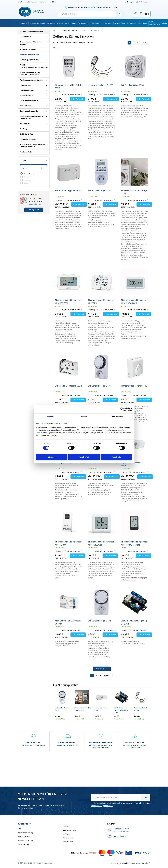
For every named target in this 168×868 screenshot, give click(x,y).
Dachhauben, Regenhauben (29, 111)
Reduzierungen (25, 85)
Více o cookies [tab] (118, 416)
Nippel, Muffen (25, 124)
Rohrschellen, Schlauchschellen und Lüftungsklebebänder (33, 146)
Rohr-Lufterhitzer (26, 106)
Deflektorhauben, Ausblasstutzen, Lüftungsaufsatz (32, 117)
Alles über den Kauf (31, 2)
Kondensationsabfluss (28, 49)
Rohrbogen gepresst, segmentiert (32, 80)
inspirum (127, 863)
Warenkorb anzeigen (70, 830)
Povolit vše (116, 457)
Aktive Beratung (34, 742)
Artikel (20, 2)
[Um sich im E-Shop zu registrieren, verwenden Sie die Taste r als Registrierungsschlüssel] (145, 2)
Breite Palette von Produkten (101, 742)
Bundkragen (24, 129)
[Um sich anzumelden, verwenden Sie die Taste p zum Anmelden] (131, 2)
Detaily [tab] (84, 416)
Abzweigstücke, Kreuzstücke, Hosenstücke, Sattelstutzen (30, 74)
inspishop (146, 863)
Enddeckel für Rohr (27, 134)
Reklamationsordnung (25, 833)
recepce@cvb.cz (35, 204)
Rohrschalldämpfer (27, 96)
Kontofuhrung (67, 834)
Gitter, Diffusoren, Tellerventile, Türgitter (31, 43)
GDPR (52, 2)
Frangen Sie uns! (68, 842)
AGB (19, 829)
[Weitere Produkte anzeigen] (102, 669)
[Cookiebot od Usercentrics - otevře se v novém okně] (122, 409)
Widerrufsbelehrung (25, 837)
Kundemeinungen (24, 844)
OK (146, 798)
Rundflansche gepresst (28, 139)
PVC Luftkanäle (25, 37)
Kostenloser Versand (67, 742)
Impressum (44, 2)
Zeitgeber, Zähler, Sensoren (29, 55)
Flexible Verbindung (27, 90)
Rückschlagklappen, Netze (29, 60)
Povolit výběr (84, 457)
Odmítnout (52, 457)
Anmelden (66, 826)
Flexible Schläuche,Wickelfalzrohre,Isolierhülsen (34, 66)
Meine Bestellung (68, 838)
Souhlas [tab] (50, 416)
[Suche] (91, 14)
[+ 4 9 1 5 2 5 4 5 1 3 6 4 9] (90, 7)
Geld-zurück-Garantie (134, 742)
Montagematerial (26, 152)
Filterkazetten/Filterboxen (29, 101)
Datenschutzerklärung (25, 841)
